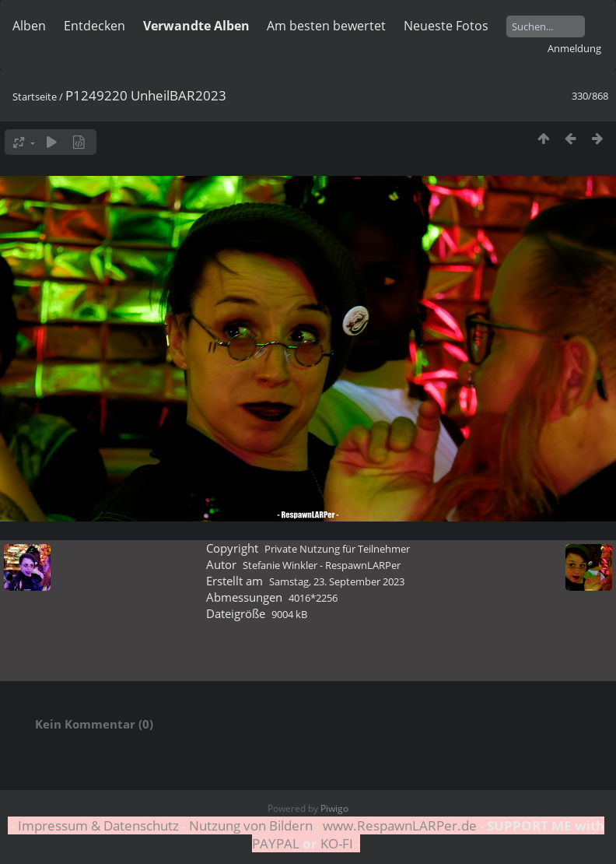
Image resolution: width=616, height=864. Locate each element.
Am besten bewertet (326, 26)
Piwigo (334, 808)
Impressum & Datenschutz (98, 825)
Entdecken (94, 26)
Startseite (35, 97)
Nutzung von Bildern (251, 825)
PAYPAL (277, 843)
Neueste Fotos (446, 26)
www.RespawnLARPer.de (400, 825)
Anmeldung (574, 48)
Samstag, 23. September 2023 (337, 581)
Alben (29, 26)
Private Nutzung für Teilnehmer (337, 549)
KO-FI (337, 843)
